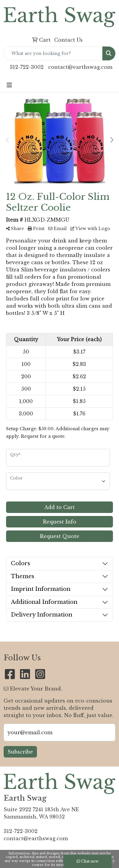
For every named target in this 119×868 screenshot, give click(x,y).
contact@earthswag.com (80, 67)
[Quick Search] (53, 53)
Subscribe (20, 752)
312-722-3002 (27, 67)
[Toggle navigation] (9, 85)
